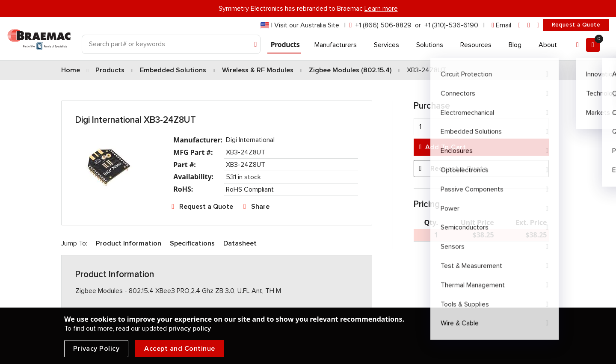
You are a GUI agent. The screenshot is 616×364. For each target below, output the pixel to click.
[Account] (577, 45)
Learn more (381, 9)
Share (260, 207)
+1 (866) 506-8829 (383, 25)
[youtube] (538, 25)
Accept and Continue (180, 349)
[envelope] (501, 25)
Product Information (129, 243)
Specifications (192, 243)
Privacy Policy (96, 349)
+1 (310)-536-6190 (451, 25)
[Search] (171, 44)
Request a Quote (576, 25)
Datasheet (240, 243)
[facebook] (529, 25)
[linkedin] (519, 25)
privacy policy (190, 328)
